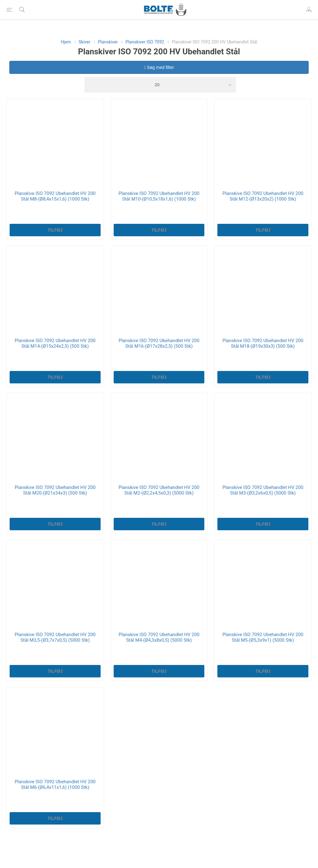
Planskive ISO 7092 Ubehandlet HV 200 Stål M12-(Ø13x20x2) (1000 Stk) (263, 196)
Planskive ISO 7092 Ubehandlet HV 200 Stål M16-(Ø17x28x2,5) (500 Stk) (159, 343)
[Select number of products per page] (160, 85)
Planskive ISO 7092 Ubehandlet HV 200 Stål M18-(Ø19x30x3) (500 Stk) (263, 343)
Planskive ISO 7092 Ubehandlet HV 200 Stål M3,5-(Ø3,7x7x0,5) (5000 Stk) (55, 637)
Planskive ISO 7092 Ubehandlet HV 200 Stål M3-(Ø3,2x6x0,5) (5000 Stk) (263, 490)
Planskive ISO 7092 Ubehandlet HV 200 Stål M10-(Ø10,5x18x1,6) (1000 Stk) (159, 196)
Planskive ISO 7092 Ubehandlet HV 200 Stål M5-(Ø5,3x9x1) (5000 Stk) (263, 637)
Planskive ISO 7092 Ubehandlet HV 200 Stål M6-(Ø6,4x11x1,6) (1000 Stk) (55, 784)
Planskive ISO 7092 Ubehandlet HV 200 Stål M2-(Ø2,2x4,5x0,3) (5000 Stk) (159, 490)
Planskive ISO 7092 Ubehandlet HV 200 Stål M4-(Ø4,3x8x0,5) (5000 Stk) (159, 637)
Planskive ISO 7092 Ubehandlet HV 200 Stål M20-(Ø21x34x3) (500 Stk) (55, 490)
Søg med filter (159, 67)
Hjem (66, 42)
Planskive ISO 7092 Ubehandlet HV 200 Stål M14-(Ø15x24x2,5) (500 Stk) (55, 343)
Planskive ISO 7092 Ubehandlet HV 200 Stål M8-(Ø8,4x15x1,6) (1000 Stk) (55, 196)
